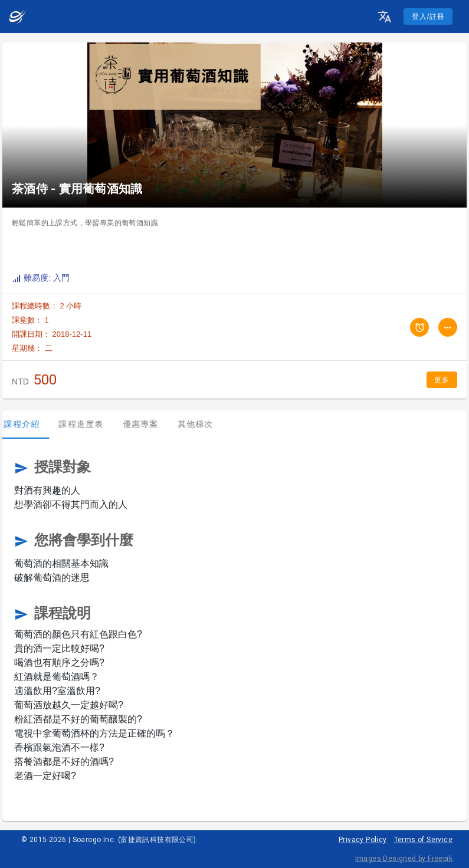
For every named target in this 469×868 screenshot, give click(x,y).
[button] (385, 17)
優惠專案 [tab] (148, 424)
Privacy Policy (363, 840)
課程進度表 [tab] (89, 424)
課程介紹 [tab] (30, 424)
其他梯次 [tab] (203, 424)
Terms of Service (423, 840)
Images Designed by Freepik (404, 859)
